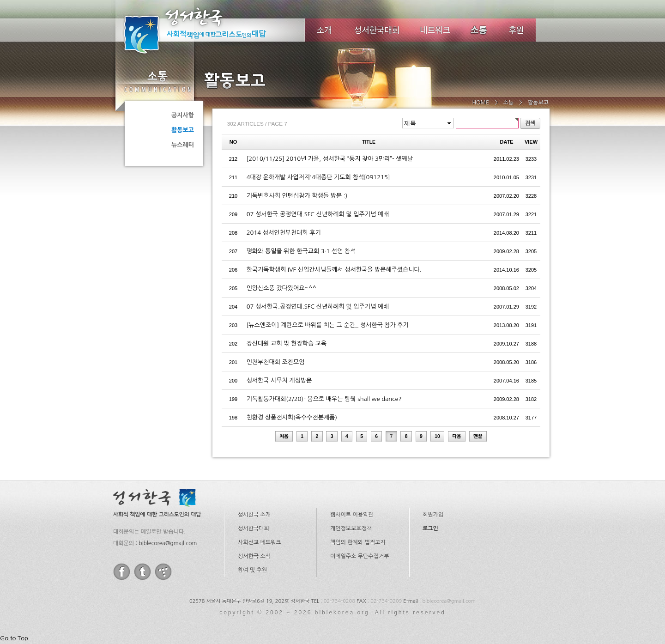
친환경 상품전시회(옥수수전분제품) (292, 417)
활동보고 (183, 130)
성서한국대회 (377, 30)
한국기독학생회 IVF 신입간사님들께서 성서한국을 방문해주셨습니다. (334, 270)
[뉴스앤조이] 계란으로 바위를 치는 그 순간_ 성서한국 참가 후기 (328, 325)
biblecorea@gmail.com (168, 543)
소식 (479, 30)
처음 (284, 436)
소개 (324, 30)
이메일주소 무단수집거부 (360, 556)
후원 (517, 30)
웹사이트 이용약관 (352, 515)
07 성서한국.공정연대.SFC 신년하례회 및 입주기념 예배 (318, 214)
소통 (157, 81)
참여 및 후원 (252, 570)
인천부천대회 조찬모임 (276, 362)
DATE (507, 142)
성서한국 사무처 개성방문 (279, 380)
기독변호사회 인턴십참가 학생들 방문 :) (297, 196)
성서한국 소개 (254, 515)
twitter (142, 572)
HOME (481, 103)
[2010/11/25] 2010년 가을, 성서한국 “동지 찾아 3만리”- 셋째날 (330, 159)
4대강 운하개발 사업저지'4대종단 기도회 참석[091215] (318, 177)
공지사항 (183, 115)
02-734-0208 (339, 601)
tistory (163, 572)
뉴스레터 (183, 145)
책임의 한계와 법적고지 (358, 542)
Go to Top (14, 638)
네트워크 (436, 30)
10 (437, 436)
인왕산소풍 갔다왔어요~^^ (281, 288)
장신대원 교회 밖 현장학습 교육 (287, 343)
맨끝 (478, 436)
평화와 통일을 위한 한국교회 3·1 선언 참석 (301, 251)
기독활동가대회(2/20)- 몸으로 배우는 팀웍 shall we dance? (324, 399)
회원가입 (433, 515)
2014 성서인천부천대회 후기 (284, 233)
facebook (122, 572)
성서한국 (208, 30)
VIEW (531, 142)
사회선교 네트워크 (260, 542)
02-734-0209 (386, 601)
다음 (457, 436)
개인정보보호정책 (351, 529)
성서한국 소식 (254, 556)
